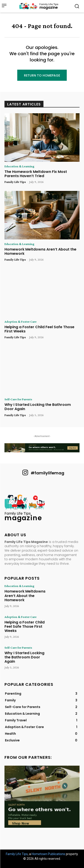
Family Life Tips (15, 182)
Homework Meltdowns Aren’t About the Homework (40, 251)
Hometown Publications (48, 854)
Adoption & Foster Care (20, 322)
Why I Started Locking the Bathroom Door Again (38, 407)
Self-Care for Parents (18, 399)
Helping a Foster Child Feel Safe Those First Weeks (39, 329)
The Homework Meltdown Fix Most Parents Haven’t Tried (36, 174)
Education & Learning (19, 166)
